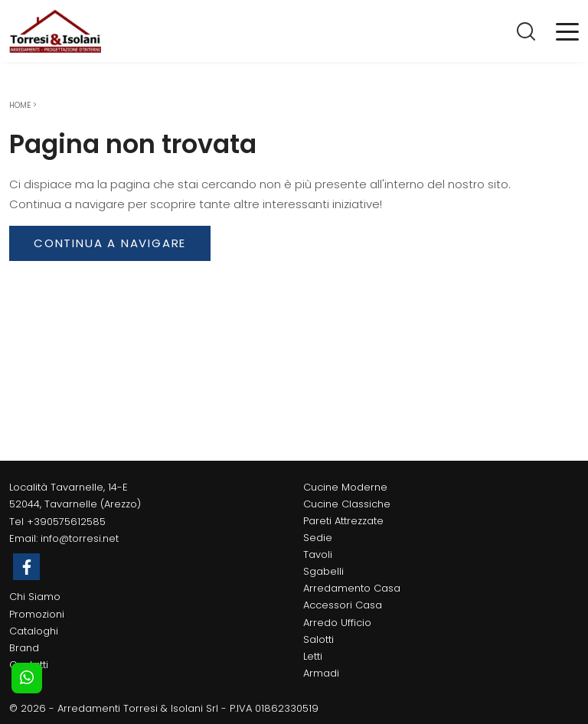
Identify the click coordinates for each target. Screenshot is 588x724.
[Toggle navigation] (567, 31)
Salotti (318, 639)
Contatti (29, 665)
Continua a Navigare (110, 243)
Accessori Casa (343, 605)
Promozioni (37, 614)
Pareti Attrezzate (343, 521)
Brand (24, 648)
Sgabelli (323, 571)
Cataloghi (34, 631)
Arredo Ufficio (337, 623)
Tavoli (318, 554)
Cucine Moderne (345, 487)
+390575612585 (66, 522)
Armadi (321, 673)
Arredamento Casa (352, 588)
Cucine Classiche (347, 504)
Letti (313, 656)
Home (20, 105)
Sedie (318, 538)
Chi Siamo (35, 597)
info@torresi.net (80, 538)
